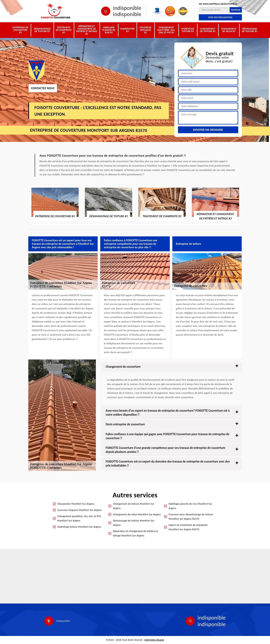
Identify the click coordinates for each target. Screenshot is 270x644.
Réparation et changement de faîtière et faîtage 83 (87, 30)
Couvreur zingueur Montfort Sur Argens (80, 510)
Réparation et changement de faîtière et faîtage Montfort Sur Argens (135, 533)
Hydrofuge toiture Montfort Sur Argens (79, 527)
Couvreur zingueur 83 (145, 30)
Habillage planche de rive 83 (109, 30)
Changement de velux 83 (229, 30)
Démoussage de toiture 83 (250, 30)
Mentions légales (154, 640)
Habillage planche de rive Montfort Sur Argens (190, 506)
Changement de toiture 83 (208, 30)
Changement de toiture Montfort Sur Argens (134, 506)
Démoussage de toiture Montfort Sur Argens (134, 523)
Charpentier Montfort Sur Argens (76, 504)
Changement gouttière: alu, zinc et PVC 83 (166, 30)
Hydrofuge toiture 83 (188, 30)
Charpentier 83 (127, 30)
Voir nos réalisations (220, 17)
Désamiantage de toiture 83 (42, 30)
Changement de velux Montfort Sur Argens (137, 514)
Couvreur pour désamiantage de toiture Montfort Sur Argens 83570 (191, 517)
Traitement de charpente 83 (64, 30)
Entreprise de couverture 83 (20, 30)
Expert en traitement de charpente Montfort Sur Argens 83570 (188, 527)
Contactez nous (43, 88)
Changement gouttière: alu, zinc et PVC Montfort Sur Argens (79, 518)
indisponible (127, 8)
